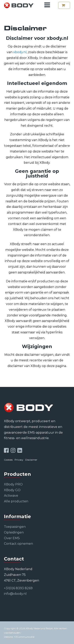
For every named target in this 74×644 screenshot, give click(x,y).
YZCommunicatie (24, 637)
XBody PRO (13, 484)
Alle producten (16, 501)
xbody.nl (20, 52)
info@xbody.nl (15, 594)
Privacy (19, 460)
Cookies (8, 460)
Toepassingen (15, 527)
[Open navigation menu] (47, 5)
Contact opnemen (18, 544)
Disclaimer (31, 460)
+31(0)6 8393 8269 (18, 588)
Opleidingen (14, 532)
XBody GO (12, 490)
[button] (64, 5)
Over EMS (12, 538)
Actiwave (11, 496)
